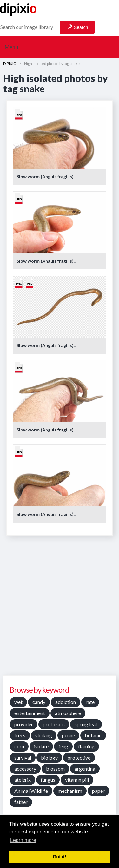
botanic (93, 735)
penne (68, 735)
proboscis (54, 724)
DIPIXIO (10, 64)
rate (90, 702)
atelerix (23, 780)
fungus (48, 780)
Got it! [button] (59, 857)
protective (79, 757)
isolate (41, 746)
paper (98, 791)
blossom (55, 769)
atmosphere (68, 713)
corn (19, 746)
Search (78, 27)
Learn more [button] (23, 840)
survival (23, 757)
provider (24, 724)
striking (44, 735)
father (21, 802)
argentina (85, 769)
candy (39, 702)
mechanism (70, 791)
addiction (66, 702)
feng (63, 746)
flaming (86, 746)
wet (18, 702)
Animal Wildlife (31, 791)
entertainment (30, 713)
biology (49, 757)
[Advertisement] (60, 608)
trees (20, 735)
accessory (25, 769)
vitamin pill (77, 780)
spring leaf (86, 724)
